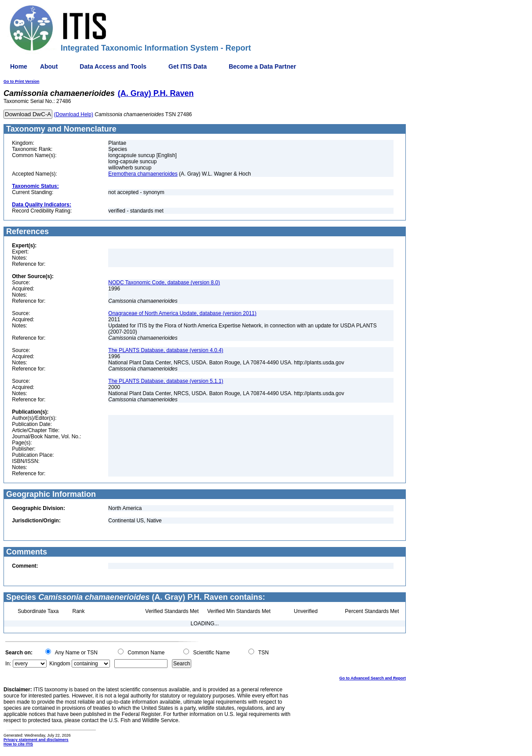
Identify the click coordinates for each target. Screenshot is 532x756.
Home (19, 66)
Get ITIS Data (188, 66)
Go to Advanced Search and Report (373, 678)
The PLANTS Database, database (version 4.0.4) (166, 350)
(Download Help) (74, 114)
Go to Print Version (22, 81)
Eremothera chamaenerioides (143, 174)
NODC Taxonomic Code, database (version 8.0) (164, 283)
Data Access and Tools (113, 66)
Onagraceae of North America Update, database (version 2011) (182, 313)
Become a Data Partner (262, 66)
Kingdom (60, 664)
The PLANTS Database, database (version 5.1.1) (166, 381)
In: (8, 664)
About (49, 66)
